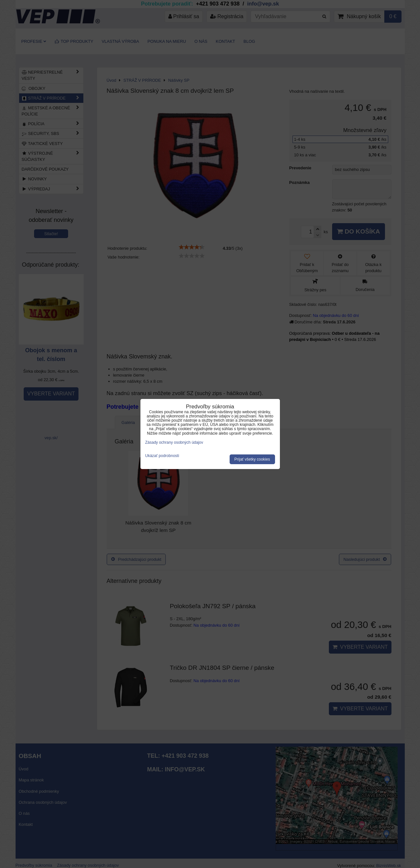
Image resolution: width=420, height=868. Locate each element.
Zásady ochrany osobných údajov (174, 442)
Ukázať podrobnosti (162, 456)
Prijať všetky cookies (252, 459)
